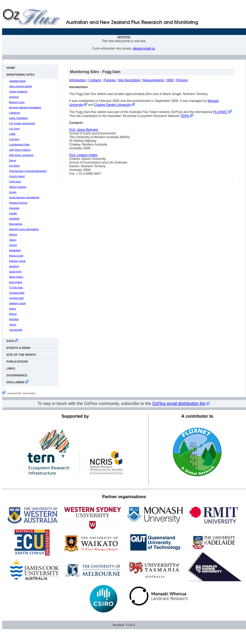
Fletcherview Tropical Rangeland (28, 171)
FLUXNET (222, 112)
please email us (144, 48)
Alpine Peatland (18, 91)
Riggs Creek (16, 256)
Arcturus (14, 97)
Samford (14, 266)
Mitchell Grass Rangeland (24, 229)
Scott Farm (15, 271)
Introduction (78, 80)
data (12, 341)
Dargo (13, 160)
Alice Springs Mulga (20, 86)
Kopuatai (14, 208)
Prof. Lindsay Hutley (83, 155)
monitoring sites (20, 75)
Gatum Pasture (18, 187)
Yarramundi (16, 330)
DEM (170, 80)
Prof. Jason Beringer (84, 130)
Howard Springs (18, 203)
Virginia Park (16, 298)
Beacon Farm (17, 102)
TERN (185, 116)
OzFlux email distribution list (179, 404)
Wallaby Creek (17, 303)
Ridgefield (15, 250)
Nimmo (13, 234)
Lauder (13, 213)
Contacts (95, 80)
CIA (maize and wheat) (22, 123)
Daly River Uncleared (21, 155)
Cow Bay (14, 139)
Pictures (182, 80)
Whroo (13, 314)
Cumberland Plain (19, 144)
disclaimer (17, 382)
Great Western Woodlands (24, 197)
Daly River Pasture (20, 150)
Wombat (14, 319)
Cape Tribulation (18, 118)
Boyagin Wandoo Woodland (25, 107)
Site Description (129, 80)
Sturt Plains (16, 282)
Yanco (13, 324)
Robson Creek (17, 261)
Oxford (13, 245)
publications (17, 362)
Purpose (110, 80)
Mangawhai (16, 224)
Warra (12, 309)
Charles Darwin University (113, 105)
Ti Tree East (16, 287)
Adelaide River (17, 81)
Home (11, 68)
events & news (18, 348)
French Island (17, 176)
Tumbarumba (17, 293)
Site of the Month (21, 355)
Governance (17, 375)
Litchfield (14, 219)
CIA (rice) (14, 129)
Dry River (14, 166)
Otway (13, 240)
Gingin (13, 192)
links (11, 368)
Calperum (15, 113)
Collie (12, 134)
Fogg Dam (15, 181)
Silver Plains (16, 277)
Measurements (153, 80)
